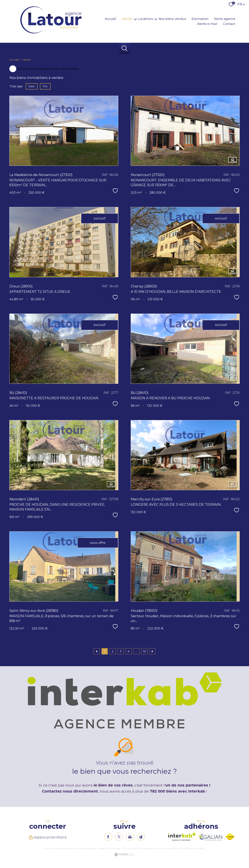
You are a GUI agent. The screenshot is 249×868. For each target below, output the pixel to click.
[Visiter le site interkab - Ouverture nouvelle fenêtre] (182, 837)
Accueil (110, 19)
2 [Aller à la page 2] (113, 651)
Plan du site (129, 848)
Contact (229, 24)
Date (32, 86)
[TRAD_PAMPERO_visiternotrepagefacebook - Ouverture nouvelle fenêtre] (108, 837)
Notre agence (225, 19)
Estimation (200, 19)
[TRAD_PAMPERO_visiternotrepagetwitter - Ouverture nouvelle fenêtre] (119, 837)
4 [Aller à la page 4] (129, 651)
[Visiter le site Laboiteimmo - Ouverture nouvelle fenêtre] (124, 855)
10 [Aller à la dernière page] (144, 651)
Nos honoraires (113, 848)
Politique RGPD (187, 848)
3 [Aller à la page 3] (121, 651)
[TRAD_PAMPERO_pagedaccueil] (51, 34)
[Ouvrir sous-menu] (135, 19)
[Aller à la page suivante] (152, 651)
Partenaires (170, 848)
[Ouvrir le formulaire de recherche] (125, 48)
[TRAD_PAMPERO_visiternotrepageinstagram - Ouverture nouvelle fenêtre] (130, 837)
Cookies (201, 848)
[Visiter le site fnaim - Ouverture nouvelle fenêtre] (230, 837)
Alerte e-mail (207, 24)
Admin (159, 848)
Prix (45, 86)
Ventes (127, 19)
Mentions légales (145, 848)
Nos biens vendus (172, 19)
